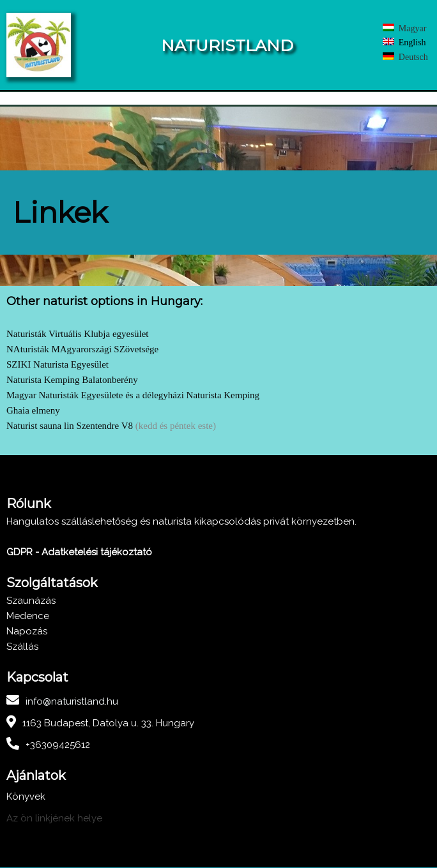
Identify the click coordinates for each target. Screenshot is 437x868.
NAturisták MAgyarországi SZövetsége (82, 350)
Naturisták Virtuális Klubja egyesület (78, 334)
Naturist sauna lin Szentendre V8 (70, 426)
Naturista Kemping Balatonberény (72, 380)
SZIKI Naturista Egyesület (57, 365)
